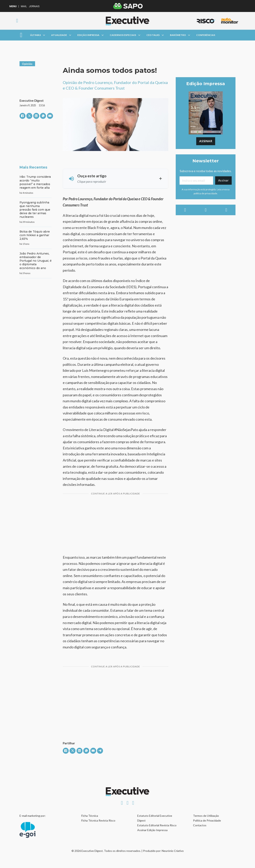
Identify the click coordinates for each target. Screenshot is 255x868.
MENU (13, 6)
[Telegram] (100, 751)
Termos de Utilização (206, 816)
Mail (24, 6)
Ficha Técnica (90, 816)
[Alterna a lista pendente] (44, 35)
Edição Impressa (88, 35)
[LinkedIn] (36, 116)
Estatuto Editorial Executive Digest (155, 818)
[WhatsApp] (43, 116)
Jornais (34, 6)
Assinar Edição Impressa (152, 830)
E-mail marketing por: (33, 816)
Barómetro (178, 35)
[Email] (196, 181)
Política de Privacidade (207, 820)
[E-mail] (50, 116)
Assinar (206, 141)
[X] (29, 116)
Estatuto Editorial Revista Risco (157, 825)
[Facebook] (23, 116)
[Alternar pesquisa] (17, 21)
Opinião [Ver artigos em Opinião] (27, 64)
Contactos (200, 825)
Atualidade (59, 35)
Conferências (206, 35)
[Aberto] (21, 35)
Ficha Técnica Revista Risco (98, 820)
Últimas (35, 35)
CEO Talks (153, 35)
